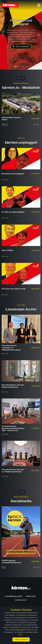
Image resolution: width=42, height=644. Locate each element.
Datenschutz (21, 600)
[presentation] (20, 78)
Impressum (31, 596)
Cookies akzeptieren (21, 639)
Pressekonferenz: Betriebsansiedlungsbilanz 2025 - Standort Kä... (13, 428)
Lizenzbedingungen (13, 596)
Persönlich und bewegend (13, 174)
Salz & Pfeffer (7, 250)
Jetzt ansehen (21, 47)
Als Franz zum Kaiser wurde (14, 289)
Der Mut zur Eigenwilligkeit (13, 212)
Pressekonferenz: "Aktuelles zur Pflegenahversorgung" (11, 348)
